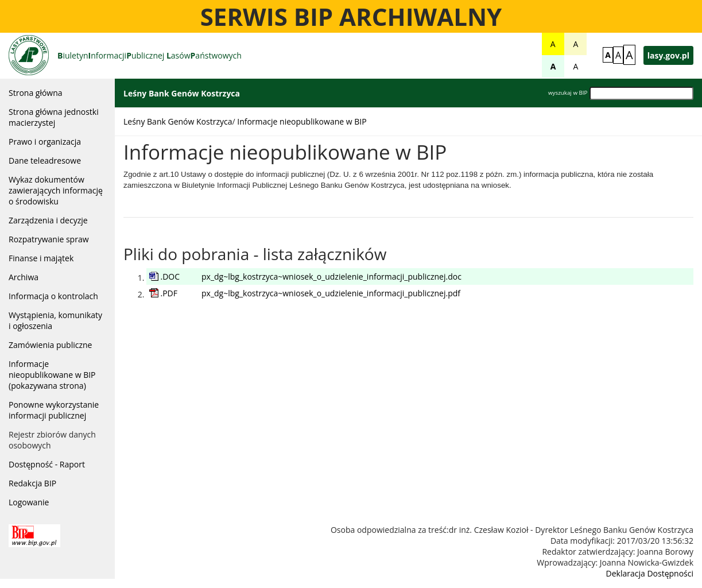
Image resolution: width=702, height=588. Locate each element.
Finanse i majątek (41, 258)
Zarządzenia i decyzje (48, 220)
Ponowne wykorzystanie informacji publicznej (54, 410)
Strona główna (36, 93)
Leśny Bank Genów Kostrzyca (178, 121)
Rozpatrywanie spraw (49, 239)
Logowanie (29, 502)
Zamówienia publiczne (50, 345)
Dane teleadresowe (45, 160)
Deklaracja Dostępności (650, 573)
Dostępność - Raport (47, 464)
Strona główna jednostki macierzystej (54, 117)
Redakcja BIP (32, 483)
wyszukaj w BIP (568, 93)
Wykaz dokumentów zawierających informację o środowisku (56, 190)
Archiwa (24, 277)
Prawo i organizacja (45, 142)
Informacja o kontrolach (53, 296)
